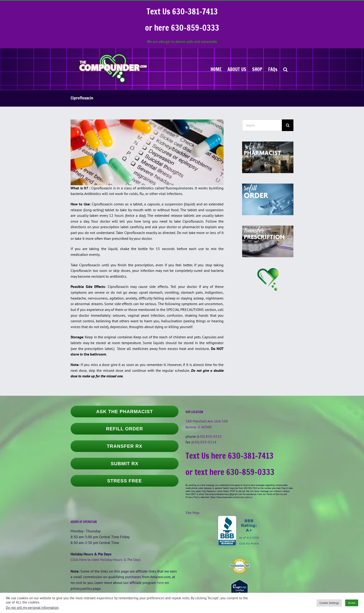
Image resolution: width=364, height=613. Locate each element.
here (160, 583)
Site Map (192, 513)
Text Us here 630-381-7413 (229, 456)
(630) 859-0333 (209, 436)
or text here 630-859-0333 (230, 472)
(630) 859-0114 (204, 442)
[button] (285, 69)
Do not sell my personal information (32, 608)
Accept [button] (352, 603)
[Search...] (262, 125)
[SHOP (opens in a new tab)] (257, 69)
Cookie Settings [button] (329, 603)
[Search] (288, 125)
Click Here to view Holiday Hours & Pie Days (106, 560)
